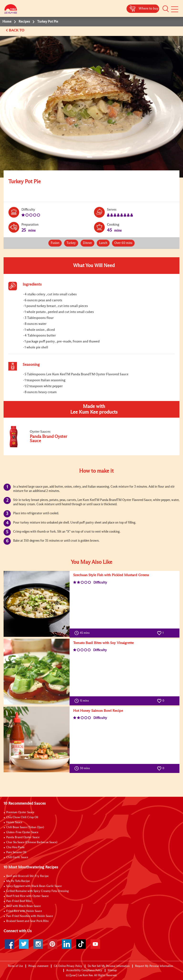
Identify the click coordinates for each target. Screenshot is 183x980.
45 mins (83, 633)
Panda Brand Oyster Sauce (23, 837)
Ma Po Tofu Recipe (18, 881)
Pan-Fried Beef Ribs (19, 901)
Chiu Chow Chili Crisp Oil (22, 817)
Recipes (24, 22)
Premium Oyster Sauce (20, 812)
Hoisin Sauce (14, 822)
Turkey (71, 243)
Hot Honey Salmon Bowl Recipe (98, 711)
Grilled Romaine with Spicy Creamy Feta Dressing (37, 891)
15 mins (83, 701)
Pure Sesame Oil (16, 852)
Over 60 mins (123, 243)
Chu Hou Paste (15, 847)
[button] (166, 9)
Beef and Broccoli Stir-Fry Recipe (27, 876)
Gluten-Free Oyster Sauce (22, 832)
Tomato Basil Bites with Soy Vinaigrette (103, 643)
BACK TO (17, 30)
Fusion (55, 243)
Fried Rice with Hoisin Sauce (24, 911)
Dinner (87, 243)
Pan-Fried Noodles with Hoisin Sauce (30, 916)
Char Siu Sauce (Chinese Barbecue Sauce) (32, 842)
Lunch (103, 243)
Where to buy (149, 9)
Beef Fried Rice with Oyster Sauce (27, 896)
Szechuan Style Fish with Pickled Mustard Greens (111, 575)
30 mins (83, 768)
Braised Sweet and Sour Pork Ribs (27, 921)
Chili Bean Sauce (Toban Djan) (25, 827)
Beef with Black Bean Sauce (23, 906)
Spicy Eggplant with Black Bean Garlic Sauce (34, 886)
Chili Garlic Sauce (17, 857)
